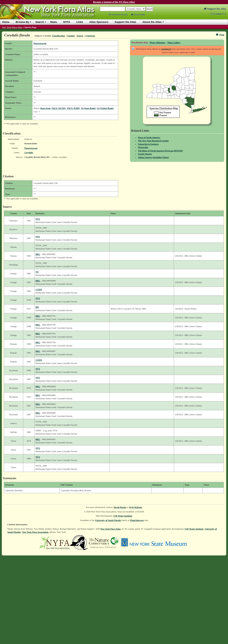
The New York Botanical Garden (153, 141)
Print (220, 35)
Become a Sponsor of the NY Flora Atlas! (114, 2)
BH (37, 307)
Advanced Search (118, 14)
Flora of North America (149, 137)
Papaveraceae (40, 43)
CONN (39, 289)
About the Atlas (152, 22)
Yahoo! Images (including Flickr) (153, 157)
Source (80, 36)
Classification (59, 36)
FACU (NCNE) (59, 108)
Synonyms (90, 36)
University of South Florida (108, 520)
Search (39, 22)
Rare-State (45, 108)
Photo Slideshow (158, 42)
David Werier (120, 507)
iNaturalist (143, 147)
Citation (71, 36)
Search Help (138, 14)
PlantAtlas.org (137, 520)
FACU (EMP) (73, 108)
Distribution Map (140, 42)
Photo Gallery (174, 42)
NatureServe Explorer (148, 144)
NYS (38, 219)
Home (6, 22)
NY (37, 272)
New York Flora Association (35, 532)
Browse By (22, 22)
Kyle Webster (136, 507)
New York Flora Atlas (12, 27)
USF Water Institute (123, 516)
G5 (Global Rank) (105, 108)
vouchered (166, 49)
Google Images (145, 154)
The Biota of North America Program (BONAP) (160, 151)
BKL (38, 254)
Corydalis (29, 152)
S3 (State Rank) (88, 108)
